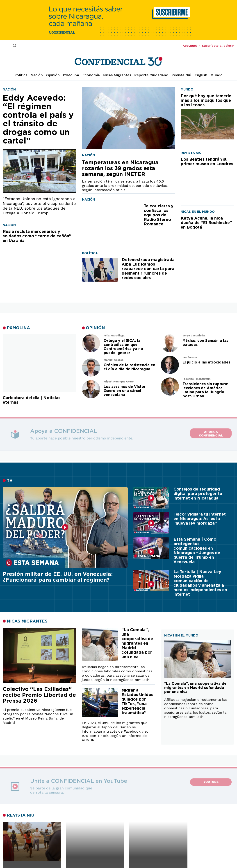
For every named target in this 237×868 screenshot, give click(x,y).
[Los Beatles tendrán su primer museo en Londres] (207, 178)
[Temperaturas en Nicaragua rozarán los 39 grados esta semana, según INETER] (129, 118)
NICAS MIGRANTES (27, 621)
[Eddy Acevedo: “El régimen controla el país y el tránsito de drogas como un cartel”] (40, 143)
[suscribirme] (118, 20)
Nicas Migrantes (117, 75)
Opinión (53, 75)
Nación (37, 75)
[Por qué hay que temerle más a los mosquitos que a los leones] (207, 117)
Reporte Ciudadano (151, 75)
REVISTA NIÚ (21, 815)
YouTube (211, 782)
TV (10, 481)
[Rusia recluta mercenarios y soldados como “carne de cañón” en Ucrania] (40, 258)
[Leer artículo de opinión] (91, 343)
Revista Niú (181, 75)
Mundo (216, 75)
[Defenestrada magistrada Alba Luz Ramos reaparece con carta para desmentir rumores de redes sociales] (100, 270)
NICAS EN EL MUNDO (181, 636)
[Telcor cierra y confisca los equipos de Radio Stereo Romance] (111, 224)
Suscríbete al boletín (218, 46)
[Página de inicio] (118, 62)
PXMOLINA (18, 328)
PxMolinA (71, 75)
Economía (91, 75)
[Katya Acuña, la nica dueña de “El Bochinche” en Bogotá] (207, 242)
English (201, 75)
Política (21, 75)
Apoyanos (191, 46)
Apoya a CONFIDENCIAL (211, 432)
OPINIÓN (95, 328)
